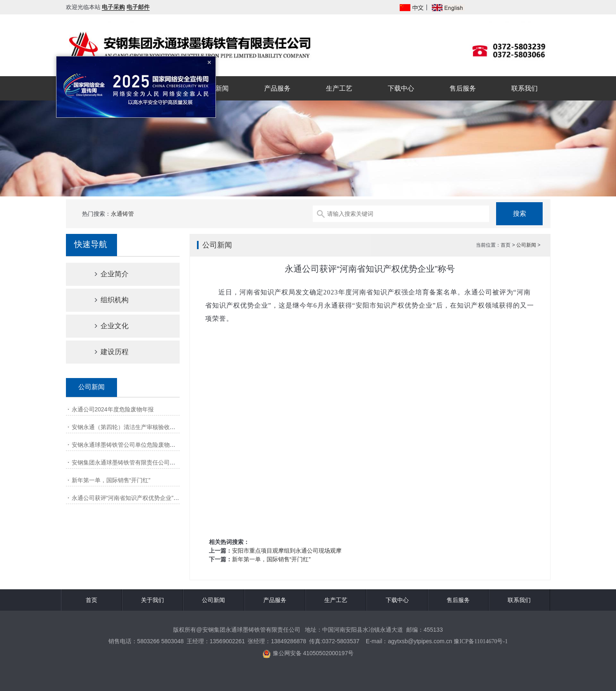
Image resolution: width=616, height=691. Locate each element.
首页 (91, 600)
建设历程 (105, 352)
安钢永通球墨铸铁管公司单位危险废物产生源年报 (135, 445)
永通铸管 (122, 214)
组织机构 (105, 300)
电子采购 (113, 7)
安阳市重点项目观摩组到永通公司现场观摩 (287, 551)
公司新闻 (215, 88)
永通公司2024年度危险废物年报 (113, 409)
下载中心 (401, 88)
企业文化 (105, 326)
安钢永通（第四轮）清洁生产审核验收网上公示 (132, 427)
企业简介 (105, 274)
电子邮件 (138, 7)
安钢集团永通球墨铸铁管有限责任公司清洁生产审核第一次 (147, 462)
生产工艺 (339, 88)
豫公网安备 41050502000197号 (308, 654)
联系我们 (525, 88)
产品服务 (277, 88)
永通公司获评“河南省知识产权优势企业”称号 (128, 498)
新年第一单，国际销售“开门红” (111, 480)
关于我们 (152, 600)
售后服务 (463, 88)
